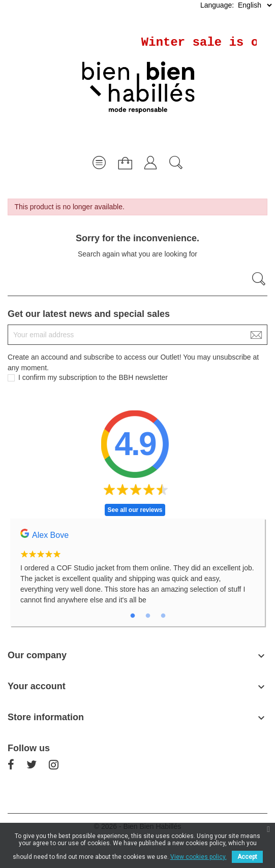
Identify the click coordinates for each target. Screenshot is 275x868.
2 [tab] (148, 616)
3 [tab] (163, 616)
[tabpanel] (137, 572)
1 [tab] (133, 616)
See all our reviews (135, 510)
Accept (247, 857)
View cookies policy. (198, 857)
